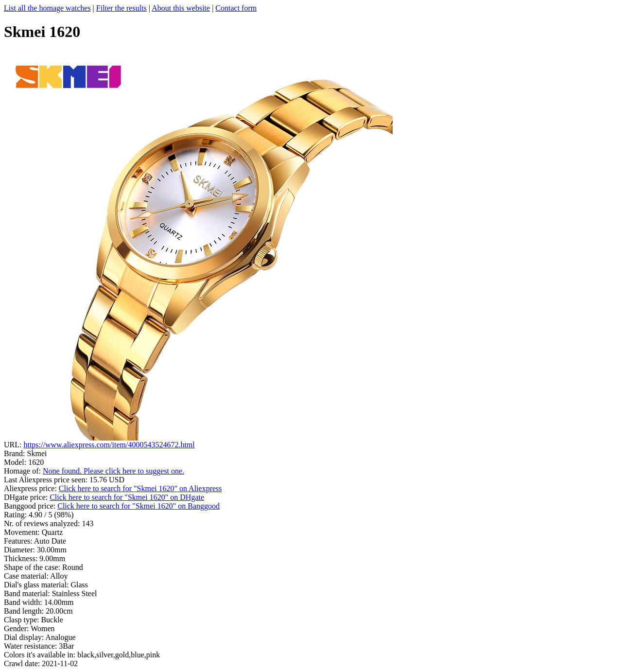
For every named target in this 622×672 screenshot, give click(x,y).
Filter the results (121, 8)
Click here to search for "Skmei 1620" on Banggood (138, 506)
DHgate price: (27, 497)
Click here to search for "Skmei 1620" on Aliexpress (140, 488)
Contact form (236, 8)
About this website (181, 8)
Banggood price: (31, 506)
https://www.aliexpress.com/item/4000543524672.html (109, 445)
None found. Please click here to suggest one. (113, 471)
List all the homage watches (47, 8)
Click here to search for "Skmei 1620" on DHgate (127, 497)
